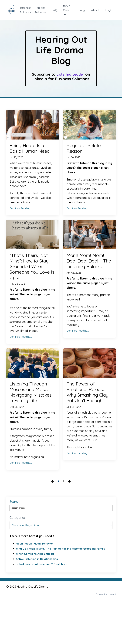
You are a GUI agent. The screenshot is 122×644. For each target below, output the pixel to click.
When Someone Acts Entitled (36, 596)
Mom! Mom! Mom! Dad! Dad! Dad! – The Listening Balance (88, 279)
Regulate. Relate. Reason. (89, 150)
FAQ (55, 10)
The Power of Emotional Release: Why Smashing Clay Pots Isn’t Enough (89, 421)
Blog (82, 10)
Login (109, 10)
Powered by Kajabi (106, 636)
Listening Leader (70, 74)
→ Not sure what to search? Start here (43, 606)
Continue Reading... (21, 218)
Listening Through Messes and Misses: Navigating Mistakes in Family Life (31, 425)
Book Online (67, 10)
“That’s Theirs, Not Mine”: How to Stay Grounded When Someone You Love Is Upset (31, 283)
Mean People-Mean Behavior (36, 585)
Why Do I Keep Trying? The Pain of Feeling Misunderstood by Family (63, 591)
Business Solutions (26, 10)
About (95, 10)
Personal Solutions (41, 10)
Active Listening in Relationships (38, 601)
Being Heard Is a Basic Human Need (31, 153)
